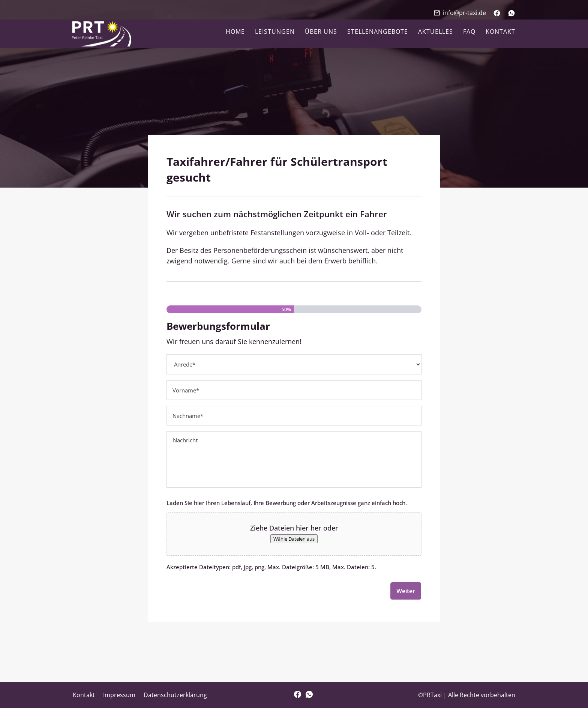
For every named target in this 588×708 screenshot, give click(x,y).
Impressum (119, 695)
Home (235, 32)
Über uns (321, 32)
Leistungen (275, 32)
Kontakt (500, 32)
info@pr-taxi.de (464, 13)
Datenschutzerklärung (175, 695)
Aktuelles (436, 32)
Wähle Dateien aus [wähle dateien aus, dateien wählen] (294, 539)
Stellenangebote (378, 32)
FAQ (469, 32)
